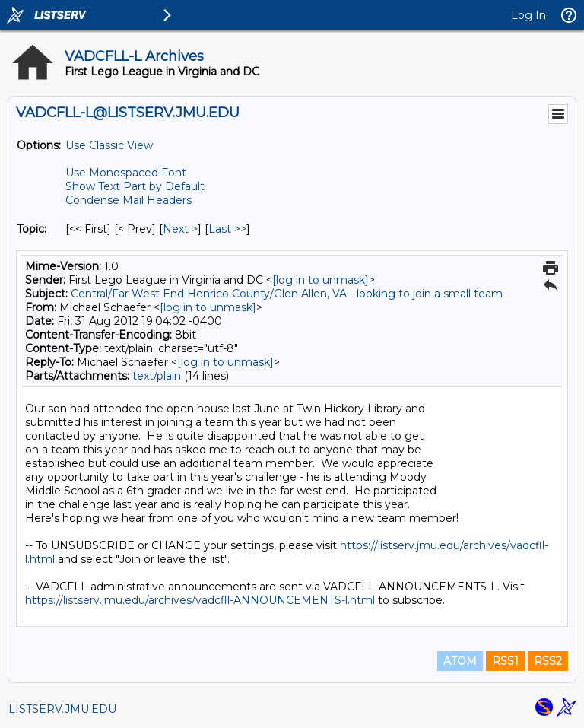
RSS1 (505, 661)
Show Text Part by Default (135, 186)
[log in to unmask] (321, 280)
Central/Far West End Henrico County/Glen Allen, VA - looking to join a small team (287, 294)
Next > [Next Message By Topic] (180, 229)
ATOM (460, 661)
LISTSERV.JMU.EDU (62, 709)
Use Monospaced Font (126, 173)
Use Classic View (109, 145)
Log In (528, 15)
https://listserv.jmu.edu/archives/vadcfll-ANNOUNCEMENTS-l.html (200, 600)
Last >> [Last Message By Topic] (227, 229)
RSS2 (548, 661)
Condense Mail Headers (129, 200)
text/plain (157, 376)
